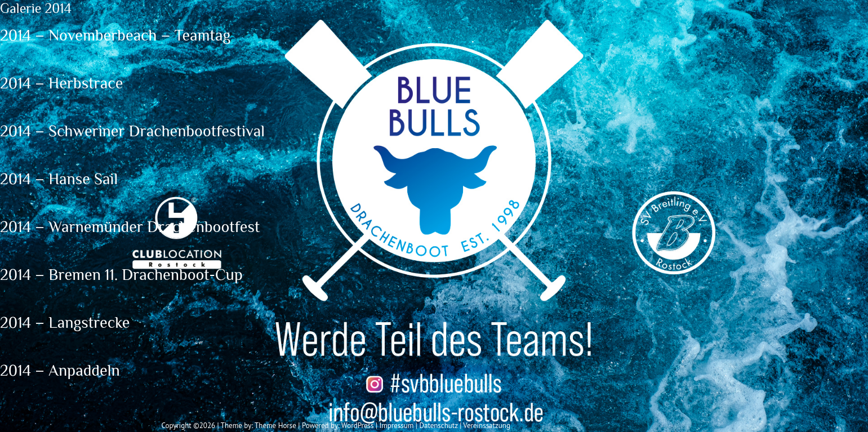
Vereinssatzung (487, 426)
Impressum (396, 426)
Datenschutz (438, 426)
